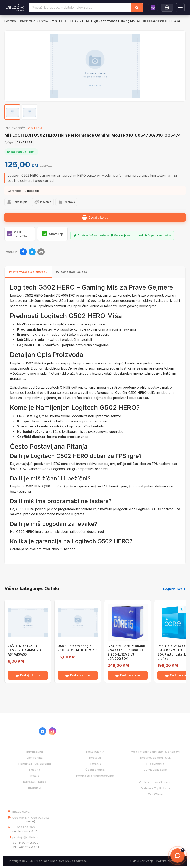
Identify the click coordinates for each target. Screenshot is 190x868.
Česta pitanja (95, 770)
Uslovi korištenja (142, 861)
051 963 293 (26, 827)
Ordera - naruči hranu (155, 782)
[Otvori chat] (178, 856)
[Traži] (137, 8)
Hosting (35, 770)
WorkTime (155, 794)
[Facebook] (23, 252)
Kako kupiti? (95, 752)
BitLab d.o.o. (21, 811)
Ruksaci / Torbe (35, 782)
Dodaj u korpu (95, 217)
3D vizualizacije (155, 770)
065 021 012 (40, 817)
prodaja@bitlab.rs (26, 837)
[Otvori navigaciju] (180, 8)
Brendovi (35, 788)
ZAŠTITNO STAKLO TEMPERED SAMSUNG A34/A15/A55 (24, 650)
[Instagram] (52, 731)
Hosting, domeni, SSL (155, 758)
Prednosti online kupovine (95, 776)
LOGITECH (34, 128)
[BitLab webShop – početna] (21, 731)
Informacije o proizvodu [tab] (28, 272)
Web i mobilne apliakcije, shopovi (155, 752)
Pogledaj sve (174, 589)
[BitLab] (15, 8)
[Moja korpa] (167, 8)
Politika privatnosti (169, 861)
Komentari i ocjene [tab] (72, 272)
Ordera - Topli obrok (155, 788)
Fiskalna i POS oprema (35, 764)
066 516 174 (21, 817)
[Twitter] (32, 252)
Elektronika (35, 758)
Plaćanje (95, 764)
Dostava (95, 758)
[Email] (41, 252)
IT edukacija (155, 764)
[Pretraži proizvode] (80, 8)
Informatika (35, 752)
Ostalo (35, 776)
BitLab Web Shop (46, 861)
